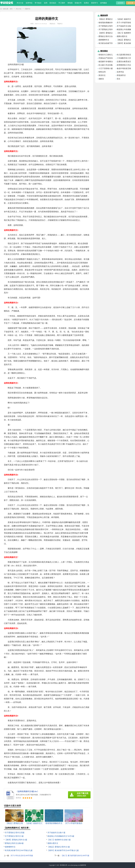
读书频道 (103, 3)
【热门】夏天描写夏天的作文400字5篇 (75, 856)
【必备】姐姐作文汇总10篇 (123, 19)
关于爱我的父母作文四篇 (15, 833)
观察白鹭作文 (53, 843)
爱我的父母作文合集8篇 (14, 843)
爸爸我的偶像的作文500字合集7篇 (105, 23)
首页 (11, 9)
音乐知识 (53, 3)
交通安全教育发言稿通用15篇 (123, 62)
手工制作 (62, 3)
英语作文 (102, 75)
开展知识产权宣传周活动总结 (105, 58)
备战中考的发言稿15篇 (123, 69)
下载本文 (60, 24)
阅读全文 (53, 24)
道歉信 (101, 79)
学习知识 (38, 3)
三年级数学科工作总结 (123, 58)
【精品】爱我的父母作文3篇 (59, 847)
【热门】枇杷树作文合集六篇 (59, 840)
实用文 (86, 3)
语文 (119, 79)
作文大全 (20, 3)
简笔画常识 (121, 75)
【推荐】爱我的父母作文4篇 (16, 840)
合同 (46, 3)
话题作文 (27, 9)
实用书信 (29, 3)
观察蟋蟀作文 (10, 847)
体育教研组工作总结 (123, 65)
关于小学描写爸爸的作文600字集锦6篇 (124, 23)
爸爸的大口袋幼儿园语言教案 (105, 55)
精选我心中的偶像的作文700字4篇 (61, 836)
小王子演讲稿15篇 (106, 68)
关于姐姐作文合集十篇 (56, 833)
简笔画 (70, 3)
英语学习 (94, 3)
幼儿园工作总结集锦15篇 (105, 65)
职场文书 (78, 3)
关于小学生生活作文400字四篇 (22, 856)
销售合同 (102, 72)
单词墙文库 (64, 865)
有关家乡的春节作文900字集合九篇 (19, 850)
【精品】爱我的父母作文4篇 (105, 19)
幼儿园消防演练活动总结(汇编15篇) (123, 55)
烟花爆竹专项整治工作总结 (105, 62)
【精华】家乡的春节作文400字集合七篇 (63, 850)
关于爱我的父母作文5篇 (14, 836)
